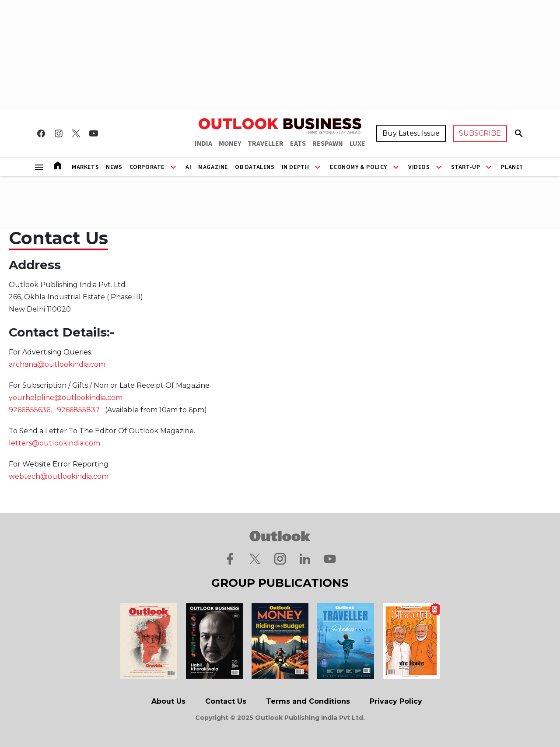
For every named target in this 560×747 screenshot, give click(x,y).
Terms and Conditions (308, 701)
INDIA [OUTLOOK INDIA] (203, 144)
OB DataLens (255, 167)
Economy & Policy (359, 167)
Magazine (213, 167)
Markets (85, 167)
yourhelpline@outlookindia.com (66, 398)
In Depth (296, 167)
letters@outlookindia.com (54, 443)
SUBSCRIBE (480, 133)
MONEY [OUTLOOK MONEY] (230, 144)
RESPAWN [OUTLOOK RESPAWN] (328, 144)
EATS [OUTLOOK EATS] (298, 144)
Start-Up (466, 167)
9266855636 (30, 410)
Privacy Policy (396, 701)
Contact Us (226, 701)
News (114, 167)
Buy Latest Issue (411, 133)
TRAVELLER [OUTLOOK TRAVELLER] (266, 144)
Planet (512, 167)
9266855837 (78, 410)
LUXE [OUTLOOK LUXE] (357, 144)
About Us (168, 701)
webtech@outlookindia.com (59, 476)
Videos (419, 167)
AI (188, 167)
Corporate (147, 167)
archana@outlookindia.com (57, 364)
